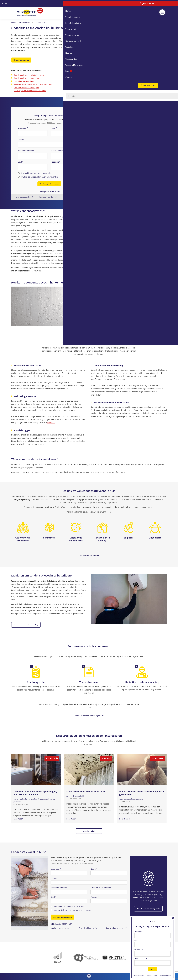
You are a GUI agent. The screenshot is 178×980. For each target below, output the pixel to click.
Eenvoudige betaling (73, 194)
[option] (29, 881)
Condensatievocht (41, 22)
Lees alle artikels (89, 822)
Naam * (137, 942)
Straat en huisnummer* (61, 149)
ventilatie (51, 419)
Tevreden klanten (48, 194)
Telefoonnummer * (142, 960)
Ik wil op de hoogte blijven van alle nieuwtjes (39, 175)
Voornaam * (139, 933)
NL (3, 3)
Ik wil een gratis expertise (49, 182)
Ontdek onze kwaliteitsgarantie (148, 897)
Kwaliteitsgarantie (24, 194)
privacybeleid (47, 171)
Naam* (54, 126)
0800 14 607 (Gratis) (74, 978)
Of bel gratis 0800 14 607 (49, 188)
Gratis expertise (21, 60)
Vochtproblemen (25, 22)
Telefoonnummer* (26, 149)
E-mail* (21, 137)
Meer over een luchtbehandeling (26, 620)
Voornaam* (23, 126)
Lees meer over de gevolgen (89, 552)
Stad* (20, 160)
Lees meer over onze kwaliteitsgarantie (89, 709)
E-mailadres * (140, 951)
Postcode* (55, 160)
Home (13, 22)
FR (6, 3)
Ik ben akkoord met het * (37, 171)
